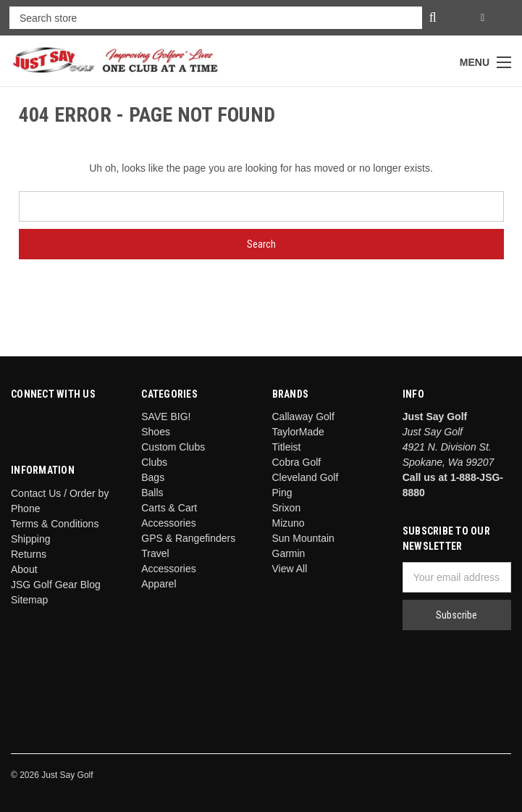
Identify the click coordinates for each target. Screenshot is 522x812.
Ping (282, 493)
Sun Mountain (303, 538)
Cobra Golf (297, 462)
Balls (152, 493)
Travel (155, 553)
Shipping (31, 539)
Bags (153, 477)
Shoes (156, 432)
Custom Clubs (173, 447)
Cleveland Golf (306, 477)
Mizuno (289, 523)
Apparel (159, 584)
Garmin (289, 553)
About (24, 569)
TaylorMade (298, 432)
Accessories (168, 569)
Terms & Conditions (55, 524)
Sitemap (29, 600)
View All (290, 569)
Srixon (287, 508)
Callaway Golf (303, 417)
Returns (29, 554)
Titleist (287, 447)
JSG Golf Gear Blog (56, 585)
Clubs (154, 462)
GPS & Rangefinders (188, 538)
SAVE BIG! (166, 417)
